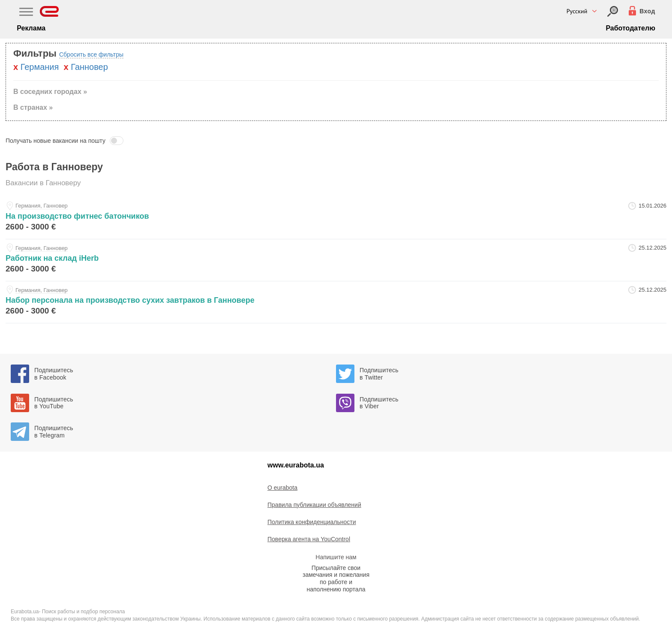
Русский (577, 11)
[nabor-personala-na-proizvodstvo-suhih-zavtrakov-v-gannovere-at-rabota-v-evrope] (336, 302)
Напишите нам (336, 557)
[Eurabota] (49, 11)
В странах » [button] (33, 107)
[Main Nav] (26, 13)
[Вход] (613, 11)
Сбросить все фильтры (91, 54)
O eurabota (282, 488)
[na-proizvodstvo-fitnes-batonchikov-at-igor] (336, 218)
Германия (40, 67)
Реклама (31, 28)
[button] (336, 141)
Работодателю (630, 28)
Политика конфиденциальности (312, 522)
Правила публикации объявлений (314, 505)
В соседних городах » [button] (50, 92)
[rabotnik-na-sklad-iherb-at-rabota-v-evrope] (336, 260)
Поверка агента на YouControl (309, 539)
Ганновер (89, 67)
